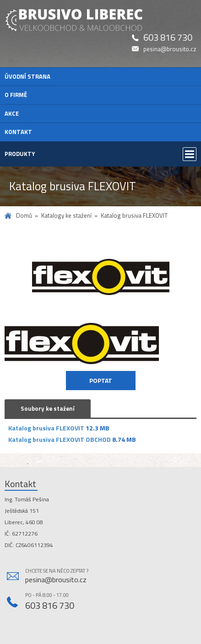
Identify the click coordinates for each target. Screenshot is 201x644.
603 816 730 (168, 38)
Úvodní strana (27, 76)
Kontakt (18, 132)
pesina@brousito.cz (170, 49)
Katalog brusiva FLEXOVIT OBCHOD (60, 439)
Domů (24, 216)
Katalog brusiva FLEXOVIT (46, 428)
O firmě (16, 95)
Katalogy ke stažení (66, 216)
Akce (12, 113)
